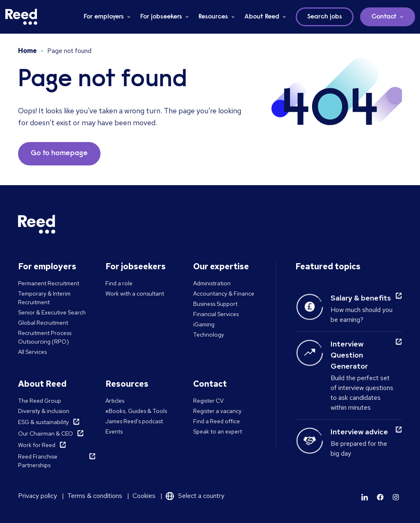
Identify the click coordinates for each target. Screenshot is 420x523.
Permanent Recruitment (49, 283)
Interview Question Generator (349, 355)
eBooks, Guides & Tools (136, 411)
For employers (104, 17)
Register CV (208, 401)
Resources (213, 17)
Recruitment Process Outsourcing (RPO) (45, 337)
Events (114, 431)
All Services (32, 352)
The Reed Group (40, 401)
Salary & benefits (361, 298)
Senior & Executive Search (52, 312)
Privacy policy (38, 496)
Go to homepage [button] (59, 154)
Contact (384, 17)
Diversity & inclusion (44, 411)
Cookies (144, 496)
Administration (212, 283)
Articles (115, 401)
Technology (209, 335)
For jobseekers (161, 17)
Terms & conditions (95, 496)
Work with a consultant (135, 294)
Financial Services (216, 314)
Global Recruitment (43, 323)
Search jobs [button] (325, 17)
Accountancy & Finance (224, 294)
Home (27, 51)
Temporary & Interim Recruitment (44, 298)
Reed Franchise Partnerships (38, 461)
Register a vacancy (217, 411)
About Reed (262, 17)
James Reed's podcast (134, 421)
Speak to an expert (218, 431)
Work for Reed (37, 445)
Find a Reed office (217, 421)
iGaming (204, 324)
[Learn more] (365, 497)
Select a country (201, 496)
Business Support (215, 304)
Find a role (119, 283)
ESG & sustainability (43, 422)
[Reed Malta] (21, 17)
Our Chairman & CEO (46, 434)
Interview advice (359, 432)
